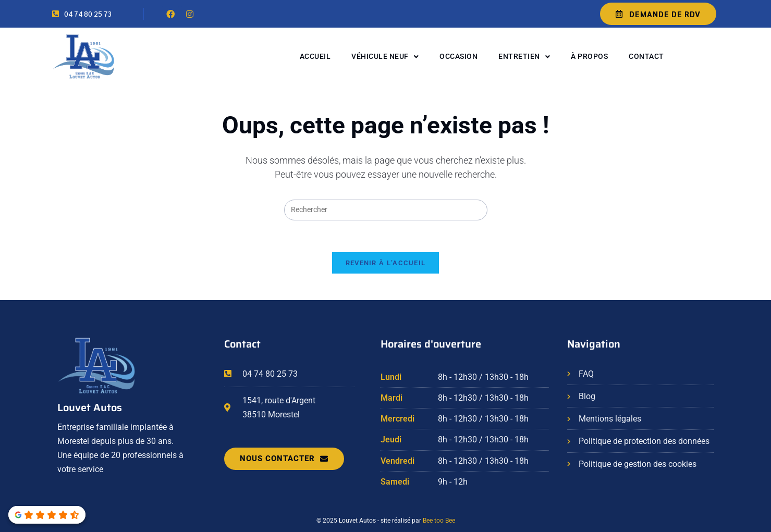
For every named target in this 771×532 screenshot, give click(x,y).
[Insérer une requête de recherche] (386, 210)
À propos (589, 56)
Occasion (458, 56)
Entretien (524, 57)
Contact (646, 56)
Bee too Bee (439, 521)
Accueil (315, 56)
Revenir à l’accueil (386, 263)
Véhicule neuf (385, 57)
